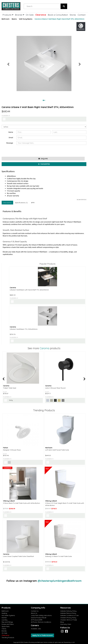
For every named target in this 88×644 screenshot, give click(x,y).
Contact (82, 15)
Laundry (4, 620)
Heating (4, 613)
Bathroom (6, 19)
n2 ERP (73, 642)
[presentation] (33, 151)
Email (11, 138)
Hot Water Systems (8, 615)
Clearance (41, 15)
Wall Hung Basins (26, 19)
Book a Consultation (58, 15)
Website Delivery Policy (68, 611)
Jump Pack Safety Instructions (41, 615)
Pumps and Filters (8, 624)
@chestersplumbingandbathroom (60, 581)
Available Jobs (36, 629)
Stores (73, 15)
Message (10, 143)
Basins (14, 19)
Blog (62, 622)
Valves (4, 629)
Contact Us (35, 611)
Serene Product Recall (39, 618)
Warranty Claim (66, 624)
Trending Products (8, 637)
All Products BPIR (37, 620)
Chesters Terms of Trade (69, 620)
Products (8, 15)
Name (11, 132)
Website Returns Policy (68, 613)
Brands (20, 15)
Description (7, 203)
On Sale (30, 15)
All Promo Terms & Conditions (41, 622)
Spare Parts (6, 626)
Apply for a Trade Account (43, 635)
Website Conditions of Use (69, 615)
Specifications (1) (21, 203)
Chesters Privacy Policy (68, 618)
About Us (34, 613)
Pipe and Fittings (7, 622)
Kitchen (4, 618)
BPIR (33, 203)
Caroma (44, 348)
